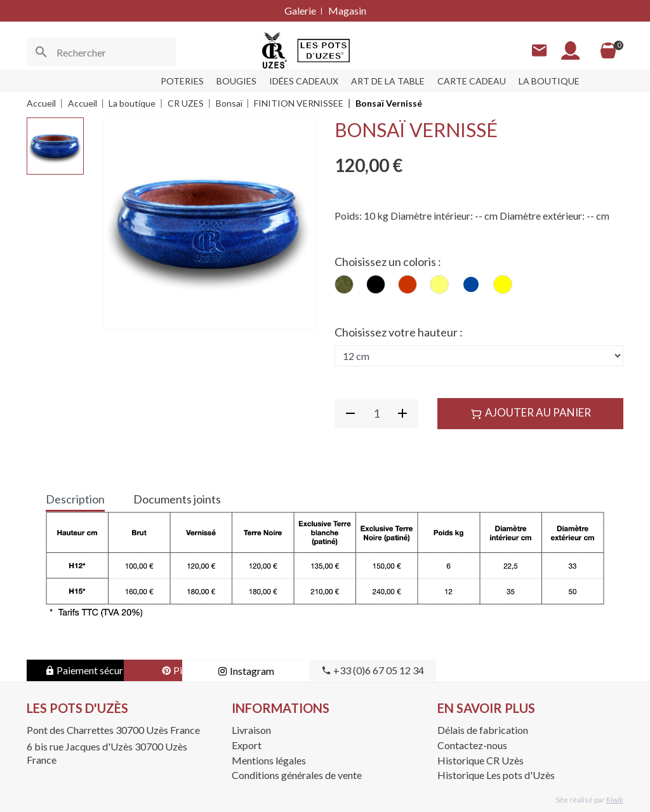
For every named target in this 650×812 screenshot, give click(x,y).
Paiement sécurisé (90, 670)
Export (247, 745)
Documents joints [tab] (177, 499)
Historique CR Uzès (481, 760)
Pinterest (217, 670)
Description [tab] (75, 499)
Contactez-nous (472, 745)
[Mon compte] (571, 50)
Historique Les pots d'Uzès (496, 775)
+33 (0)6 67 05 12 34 (471, 670)
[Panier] (608, 51)
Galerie (300, 10)
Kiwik (615, 800)
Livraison (251, 730)
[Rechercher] (101, 52)
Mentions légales (269, 760)
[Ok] (41, 52)
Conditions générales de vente (297, 775)
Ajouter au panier (530, 413)
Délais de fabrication (483, 730)
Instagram (344, 671)
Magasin (347, 10)
